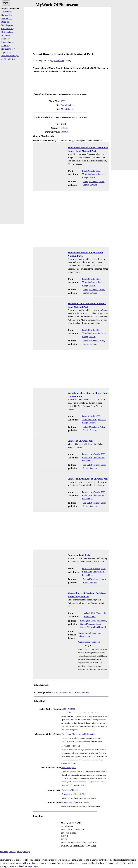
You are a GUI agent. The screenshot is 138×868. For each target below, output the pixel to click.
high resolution (58, 61)
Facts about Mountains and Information (79, 734)
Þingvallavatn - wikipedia (89, 642)
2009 (103, 454)
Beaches (7, 18)
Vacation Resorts (10, 56)
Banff (63, 124)
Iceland (87, 613)
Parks (102, 182)
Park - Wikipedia (69, 768)
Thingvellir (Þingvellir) (97, 627)
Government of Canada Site (73, 794)
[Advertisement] (71, 28)
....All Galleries (8, 59)
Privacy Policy (23, 852)
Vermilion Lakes (68, 105)
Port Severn (87, 454)
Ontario (64, 132)
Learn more (33, 866)
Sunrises (93, 185)
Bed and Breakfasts (91, 465)
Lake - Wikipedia (69, 709)
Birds (5, 22)
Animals (7, 12)
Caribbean (7, 29)
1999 (63, 101)
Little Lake (87, 457)
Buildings (7, 25)
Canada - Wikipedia (70, 790)
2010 (93, 613)
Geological (85, 621)
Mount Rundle (67, 109)
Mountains (94, 182)
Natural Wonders (88, 624)
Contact (12, 852)
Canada (64, 128)
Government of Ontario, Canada (75, 802)
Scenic (86, 185)
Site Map (4, 852)
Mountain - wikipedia (71, 746)
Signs (6, 52)
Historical (7, 32)
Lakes (85, 182)
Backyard (7, 15)
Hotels (6, 35)
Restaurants (8, 49)
